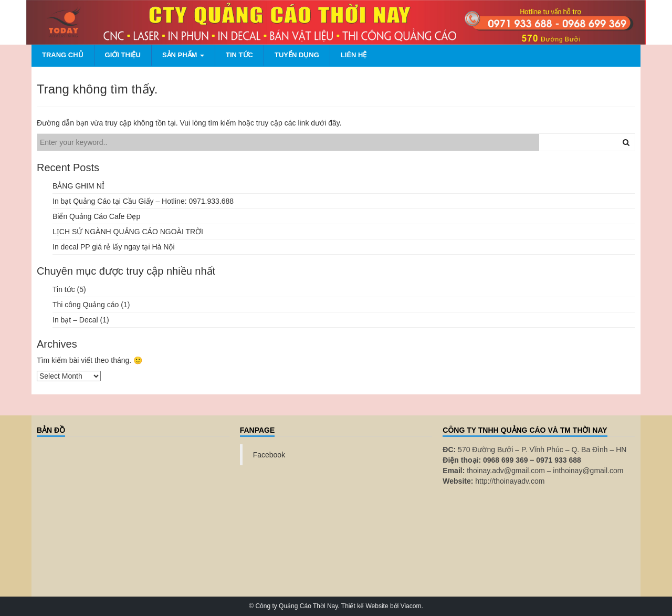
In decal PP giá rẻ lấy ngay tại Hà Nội (114, 247)
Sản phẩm (183, 55)
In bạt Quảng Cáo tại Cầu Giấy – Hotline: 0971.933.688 (143, 201)
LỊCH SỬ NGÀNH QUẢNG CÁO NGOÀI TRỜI (128, 232)
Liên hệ (354, 55)
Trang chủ (63, 55)
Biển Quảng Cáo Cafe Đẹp (96, 216)
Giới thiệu (123, 55)
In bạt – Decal (75, 320)
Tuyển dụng (297, 55)
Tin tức (239, 55)
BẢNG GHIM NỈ (78, 186)
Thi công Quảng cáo (86, 305)
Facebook (269, 455)
